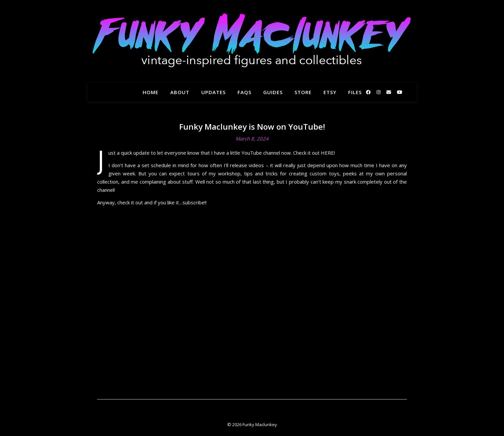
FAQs (244, 92)
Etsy (330, 92)
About (180, 92)
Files (355, 92)
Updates (213, 92)
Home (151, 92)
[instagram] (379, 92)
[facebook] (369, 92)
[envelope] (389, 92)
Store (303, 92)
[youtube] (400, 92)
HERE (327, 153)
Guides (273, 92)
